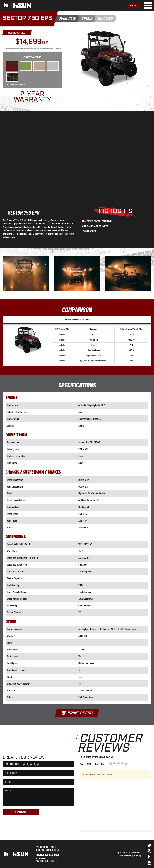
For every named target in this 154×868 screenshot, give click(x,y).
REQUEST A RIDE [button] (17, 33)
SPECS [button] (87, 19)
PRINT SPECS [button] (77, 713)
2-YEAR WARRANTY (32, 97)
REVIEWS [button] (106, 19)
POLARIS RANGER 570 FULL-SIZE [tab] (77, 320)
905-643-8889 (52, 855)
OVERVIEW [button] (67, 19)
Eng (133, 6)
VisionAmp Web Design (134, 856)
